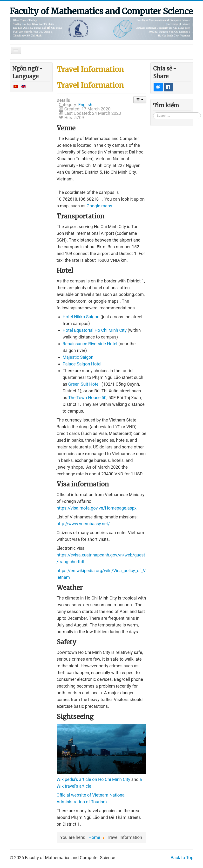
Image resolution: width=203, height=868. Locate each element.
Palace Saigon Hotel (82, 364)
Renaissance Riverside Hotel (90, 344)
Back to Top (182, 858)
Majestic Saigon (78, 357)
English (85, 105)
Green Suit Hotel (84, 384)
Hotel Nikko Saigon (81, 317)
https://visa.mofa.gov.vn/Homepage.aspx (97, 508)
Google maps (99, 206)
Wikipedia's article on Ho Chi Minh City (93, 779)
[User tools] (140, 100)
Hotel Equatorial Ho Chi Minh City (95, 330)
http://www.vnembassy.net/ (83, 524)
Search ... (153, 112)
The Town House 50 (87, 398)
